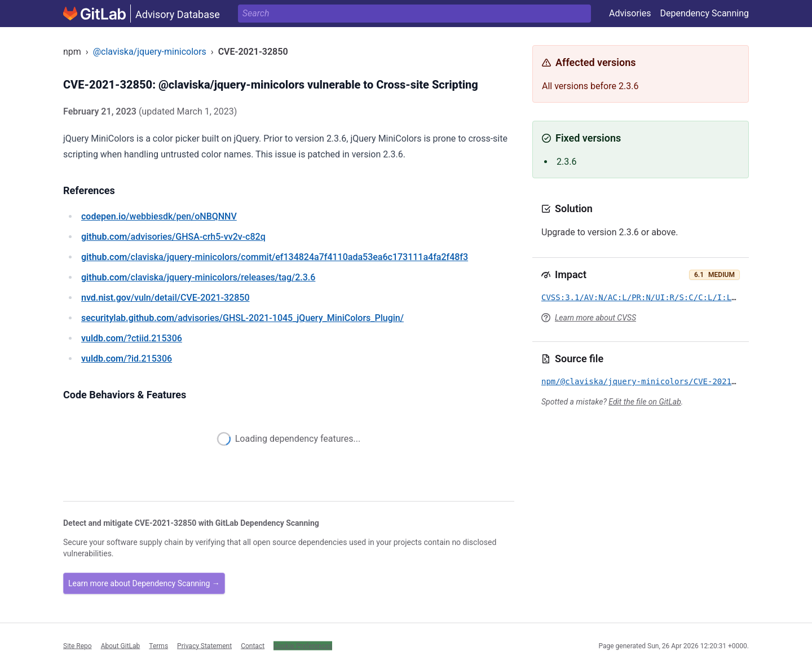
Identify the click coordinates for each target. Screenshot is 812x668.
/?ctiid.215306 (132, 338)
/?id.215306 (127, 359)
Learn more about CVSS (595, 318)
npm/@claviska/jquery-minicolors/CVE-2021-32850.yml (660, 381)
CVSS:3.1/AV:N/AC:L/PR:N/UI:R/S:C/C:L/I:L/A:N (646, 297)
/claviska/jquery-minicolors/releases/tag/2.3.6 (198, 277)
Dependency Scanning (704, 13)
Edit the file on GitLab (645, 402)
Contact (253, 645)
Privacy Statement (204, 645)
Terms (158, 645)
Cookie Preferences (303, 645)
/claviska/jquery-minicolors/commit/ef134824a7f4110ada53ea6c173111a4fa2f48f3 (275, 257)
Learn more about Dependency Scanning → (144, 583)
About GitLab (121, 645)
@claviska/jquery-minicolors (150, 52)
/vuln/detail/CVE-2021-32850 (165, 298)
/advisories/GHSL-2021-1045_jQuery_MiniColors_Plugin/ (242, 318)
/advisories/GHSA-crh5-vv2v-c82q (173, 237)
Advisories (630, 13)
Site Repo (78, 645)
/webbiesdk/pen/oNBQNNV (159, 216)
